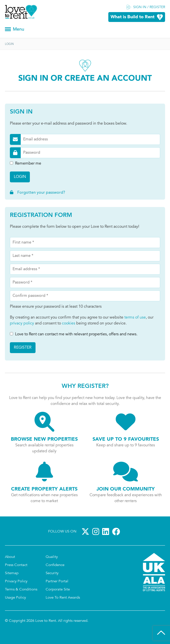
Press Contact (16, 565)
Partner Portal (57, 581)
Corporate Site (58, 590)
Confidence (55, 565)
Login (20, 177)
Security (52, 573)
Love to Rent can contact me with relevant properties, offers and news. (74, 334)
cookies (69, 323)
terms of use (135, 318)
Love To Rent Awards (63, 598)
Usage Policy (15, 598)
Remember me (26, 163)
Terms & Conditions (21, 590)
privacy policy (22, 323)
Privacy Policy (16, 581)
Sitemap (12, 573)
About (10, 557)
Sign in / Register (149, 7)
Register (23, 348)
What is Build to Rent (132, 17)
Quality (52, 557)
